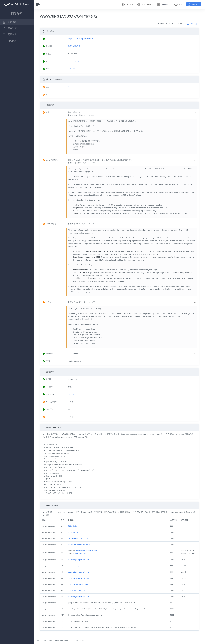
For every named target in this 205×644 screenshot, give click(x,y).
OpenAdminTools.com (64, 640)
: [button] (47, 112)
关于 (40, 640)
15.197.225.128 (74, 532)
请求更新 (192, 24)
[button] (133, 114)
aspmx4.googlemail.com (79, 578)
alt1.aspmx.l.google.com (79, 584)
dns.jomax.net (81, 554)
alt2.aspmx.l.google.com (79, 590)
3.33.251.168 (73, 526)
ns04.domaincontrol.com (79, 545)
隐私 (46, 640)
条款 (52, 640)
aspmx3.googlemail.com (79, 597)
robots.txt (73, 394)
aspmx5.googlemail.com (79, 560)
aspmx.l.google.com (77, 566)
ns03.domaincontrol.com (79, 538)
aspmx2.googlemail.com (79, 572)
